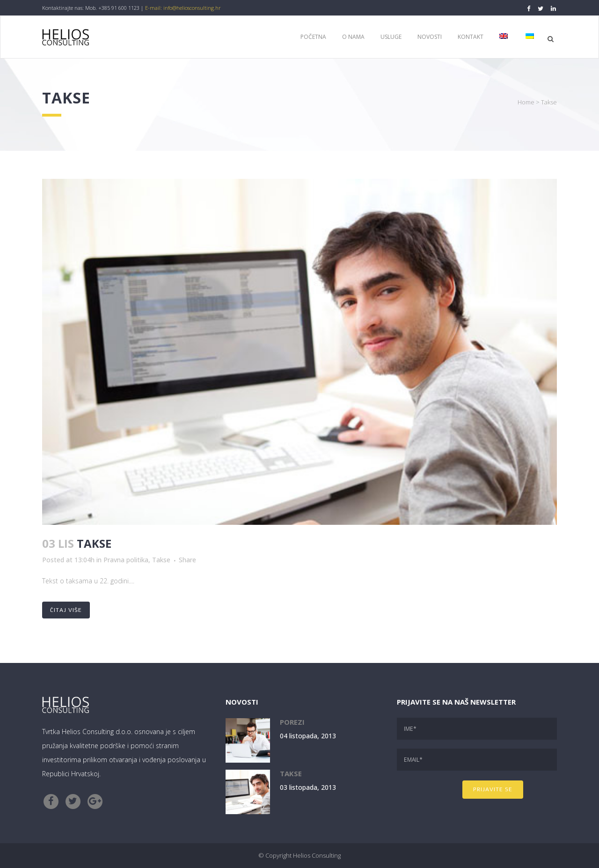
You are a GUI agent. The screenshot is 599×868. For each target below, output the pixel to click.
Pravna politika (126, 560)
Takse (94, 543)
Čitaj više (66, 610)
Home (526, 102)
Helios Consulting (317, 855)
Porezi (292, 722)
